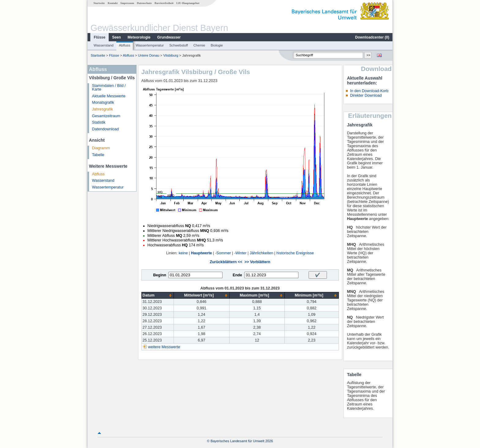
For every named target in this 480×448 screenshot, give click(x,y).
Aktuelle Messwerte (109, 96)
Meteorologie (139, 37)
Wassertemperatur (150, 45)
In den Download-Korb (369, 91)
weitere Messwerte (164, 347)
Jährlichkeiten (262, 253)
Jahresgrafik (103, 109)
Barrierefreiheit (164, 3)
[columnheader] (157, 295)
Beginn (160, 275)
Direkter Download (366, 95)
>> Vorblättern (257, 262)
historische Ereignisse (295, 253)
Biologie (217, 45)
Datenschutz (144, 3)
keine (183, 253)
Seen (116, 37)
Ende (237, 275)
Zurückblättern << (226, 262)
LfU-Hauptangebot (188, 3)
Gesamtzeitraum (106, 116)
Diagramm (101, 148)
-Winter (240, 253)
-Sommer (223, 253)
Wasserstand (104, 45)
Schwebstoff (179, 45)
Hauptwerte (202, 253)
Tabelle (98, 155)
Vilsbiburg (171, 55)
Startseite (99, 3)
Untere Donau (149, 55)
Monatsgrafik (103, 103)
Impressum (127, 3)
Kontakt (113, 3)
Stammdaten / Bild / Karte (109, 88)
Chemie (199, 45)
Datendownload (106, 129)
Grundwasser (169, 37)
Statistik (99, 122)
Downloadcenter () (372, 37)
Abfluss (125, 45)
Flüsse (99, 37)
